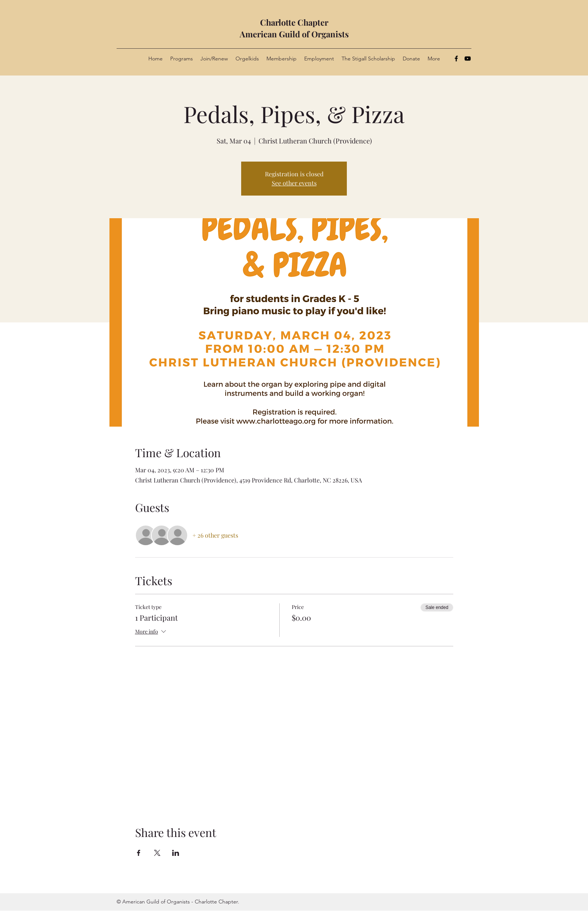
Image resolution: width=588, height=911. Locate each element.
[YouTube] (468, 59)
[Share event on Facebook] (139, 853)
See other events (294, 183)
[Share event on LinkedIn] (176, 853)
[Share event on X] (157, 853)
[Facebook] (456, 59)
